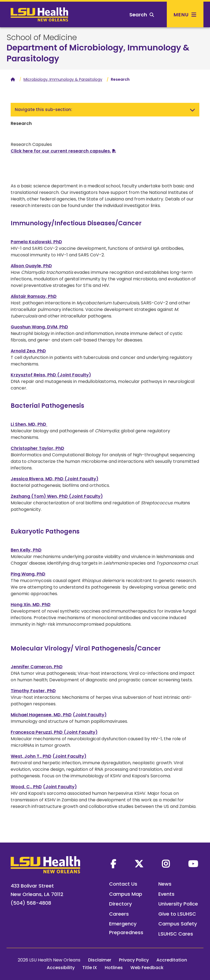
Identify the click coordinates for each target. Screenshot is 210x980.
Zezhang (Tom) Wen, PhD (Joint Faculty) (57, 496)
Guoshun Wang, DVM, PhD (39, 327)
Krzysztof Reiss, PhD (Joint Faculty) (51, 375)
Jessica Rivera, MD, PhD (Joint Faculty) (55, 479)
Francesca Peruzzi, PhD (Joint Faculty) (54, 732)
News (165, 884)
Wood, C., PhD (26, 787)
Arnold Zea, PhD (28, 351)
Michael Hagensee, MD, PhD (41, 715)
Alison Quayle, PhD (31, 266)
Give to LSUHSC (177, 914)
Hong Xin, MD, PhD (31, 605)
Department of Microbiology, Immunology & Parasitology (98, 53)
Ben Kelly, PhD (26, 550)
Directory (120, 904)
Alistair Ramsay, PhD (34, 296)
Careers (119, 914)
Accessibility (61, 968)
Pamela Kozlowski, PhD (36, 242)
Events (166, 894)
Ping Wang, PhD (28, 574)
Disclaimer (100, 960)
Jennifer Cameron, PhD (37, 667)
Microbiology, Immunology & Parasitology (63, 79)
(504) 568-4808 (31, 903)
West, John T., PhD (31, 756)
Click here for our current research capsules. (61, 151)
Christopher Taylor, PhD (37, 448)
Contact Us (123, 884)
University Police (178, 904)
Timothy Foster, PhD (33, 691)
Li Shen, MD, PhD (29, 424)
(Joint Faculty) (90, 715)
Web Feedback (147, 968)
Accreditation (172, 960)
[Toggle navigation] (192, 110)
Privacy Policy (134, 960)
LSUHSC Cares (176, 934)
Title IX (90, 968)
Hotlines (114, 968)
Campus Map (126, 894)
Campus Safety (178, 924)
